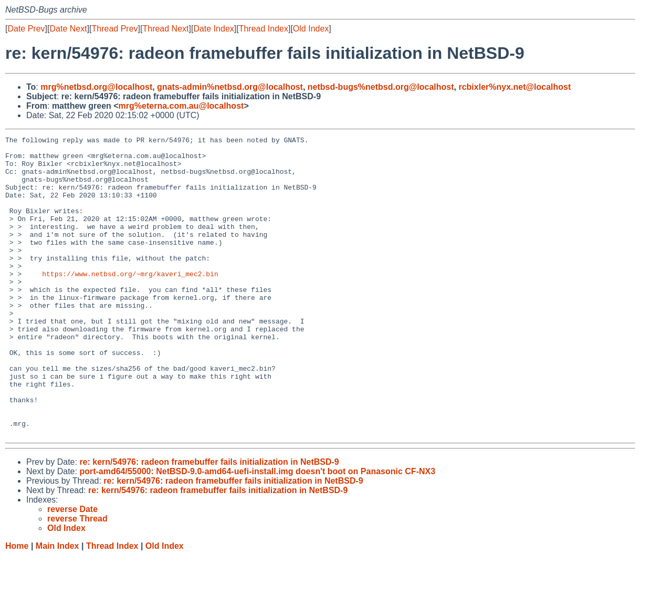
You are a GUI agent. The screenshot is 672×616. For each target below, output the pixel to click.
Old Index (311, 29)
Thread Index (264, 29)
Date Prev (26, 29)
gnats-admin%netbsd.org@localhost (230, 87)
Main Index (57, 606)
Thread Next (165, 29)
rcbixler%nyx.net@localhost (514, 87)
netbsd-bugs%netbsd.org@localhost (381, 87)
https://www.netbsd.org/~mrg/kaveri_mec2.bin (130, 302)
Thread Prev (115, 29)
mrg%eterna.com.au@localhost (181, 106)
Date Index (213, 29)
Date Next (68, 29)
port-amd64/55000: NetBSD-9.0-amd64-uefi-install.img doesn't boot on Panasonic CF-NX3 (257, 531)
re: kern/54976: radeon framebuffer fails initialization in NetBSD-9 (209, 522)
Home (17, 606)
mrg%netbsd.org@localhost (96, 87)
